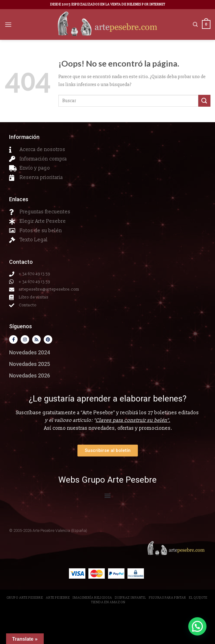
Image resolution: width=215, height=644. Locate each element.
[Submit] (204, 101)
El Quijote (198, 598)
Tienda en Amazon (108, 602)
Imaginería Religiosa (92, 598)
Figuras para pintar (167, 598)
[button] (108, 495)
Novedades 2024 (30, 352)
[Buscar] (195, 24)
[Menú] (8, 24)
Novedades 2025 (30, 364)
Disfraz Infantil (130, 598)
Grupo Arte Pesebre (25, 598)
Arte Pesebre (58, 598)
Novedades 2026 (30, 375)
